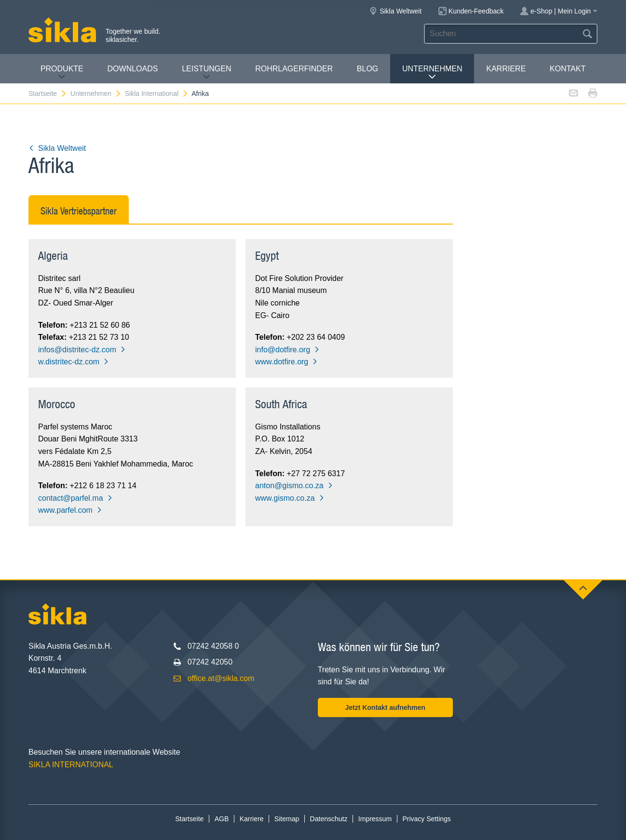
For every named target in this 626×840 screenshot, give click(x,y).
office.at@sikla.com (221, 678)
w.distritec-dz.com (74, 362)
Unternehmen (432, 73)
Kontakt (568, 69)
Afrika (200, 93)
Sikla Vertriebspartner (79, 211)
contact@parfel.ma (75, 498)
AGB (222, 819)
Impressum (375, 819)
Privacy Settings (426, 819)
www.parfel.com (70, 510)
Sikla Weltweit (57, 148)
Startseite (48, 93)
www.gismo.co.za (290, 498)
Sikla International (157, 93)
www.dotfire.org (286, 362)
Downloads (133, 69)
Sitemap (287, 819)
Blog (367, 69)
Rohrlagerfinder (294, 69)
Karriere (506, 69)
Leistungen (206, 73)
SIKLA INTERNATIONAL (71, 765)
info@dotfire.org (287, 350)
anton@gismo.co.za (294, 486)
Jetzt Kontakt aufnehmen (385, 707)
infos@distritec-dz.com (82, 350)
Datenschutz (329, 819)
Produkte (62, 73)
